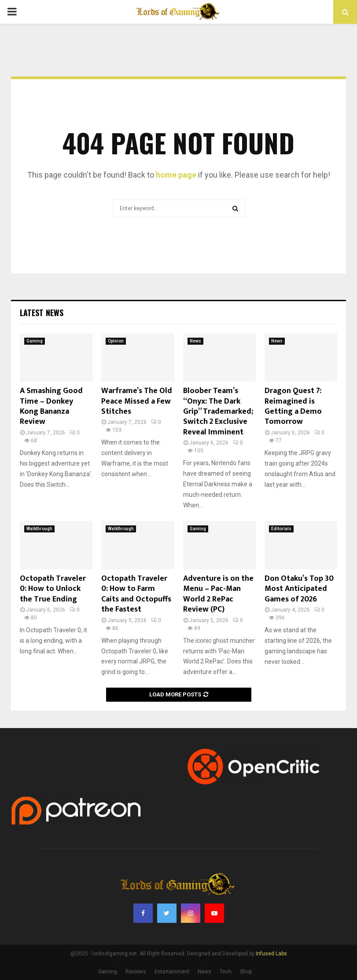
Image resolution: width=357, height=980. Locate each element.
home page (176, 175)
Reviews (136, 972)
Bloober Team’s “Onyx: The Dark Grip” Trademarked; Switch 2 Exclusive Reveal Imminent (218, 412)
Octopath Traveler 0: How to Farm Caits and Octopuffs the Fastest (136, 594)
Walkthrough (39, 529)
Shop (246, 972)
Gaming (35, 341)
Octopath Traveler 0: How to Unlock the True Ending (53, 589)
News (195, 341)
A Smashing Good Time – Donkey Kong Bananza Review (51, 406)
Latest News (42, 313)
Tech (226, 972)
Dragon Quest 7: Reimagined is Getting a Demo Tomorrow (293, 406)
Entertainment (172, 972)
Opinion (116, 341)
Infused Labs (271, 954)
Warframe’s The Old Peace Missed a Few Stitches (137, 401)
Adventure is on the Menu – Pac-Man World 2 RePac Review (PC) (218, 594)
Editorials (281, 529)
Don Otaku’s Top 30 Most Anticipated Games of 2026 (299, 589)
